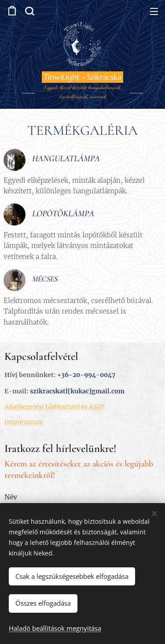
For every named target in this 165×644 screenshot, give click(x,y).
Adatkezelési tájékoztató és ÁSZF (55, 407)
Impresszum (24, 422)
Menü (154, 11)
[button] (29, 11)
